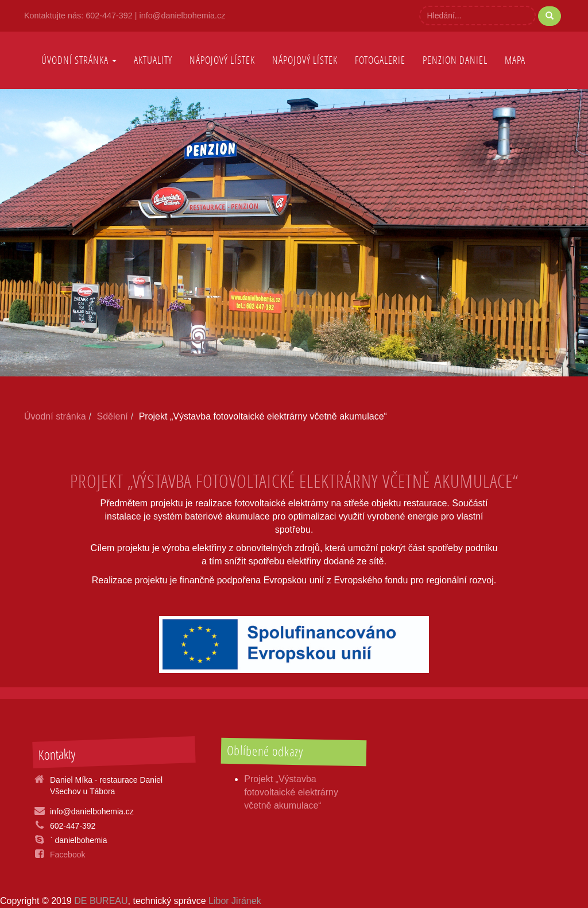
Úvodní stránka (79, 60)
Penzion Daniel (455, 60)
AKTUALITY (153, 60)
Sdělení (113, 416)
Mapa (515, 60)
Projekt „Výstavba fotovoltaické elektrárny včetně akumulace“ (291, 792)
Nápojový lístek (305, 60)
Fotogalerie (380, 60)
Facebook (67, 855)
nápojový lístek (222, 60)
